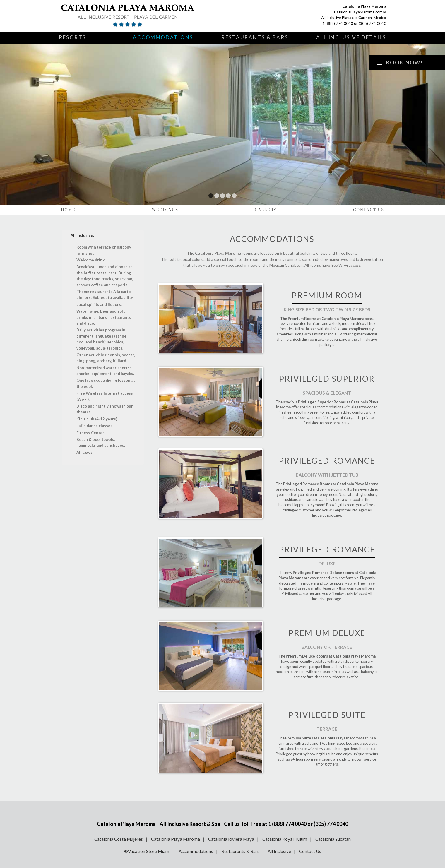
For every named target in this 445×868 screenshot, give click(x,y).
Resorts (72, 37)
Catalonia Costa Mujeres (119, 839)
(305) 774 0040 (372, 23)
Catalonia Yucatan (333, 839)
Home (68, 210)
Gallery (266, 210)
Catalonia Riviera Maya (231, 839)
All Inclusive (279, 851)
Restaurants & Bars (255, 37)
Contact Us (369, 210)
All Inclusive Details (351, 37)
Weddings (165, 210)
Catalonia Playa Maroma (176, 839)
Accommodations (163, 37)
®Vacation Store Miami (147, 851)
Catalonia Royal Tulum (285, 839)
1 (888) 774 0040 (338, 23)
